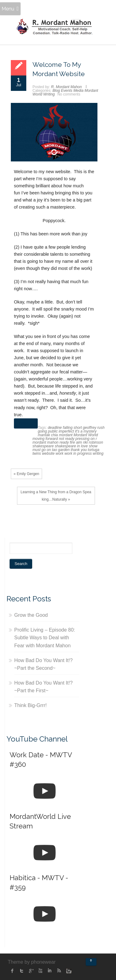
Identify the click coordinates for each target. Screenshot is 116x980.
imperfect (66, 431)
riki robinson (93, 442)
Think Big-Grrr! (30, 705)
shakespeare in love (71, 446)
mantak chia (48, 435)
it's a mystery (86, 431)
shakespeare (43, 446)
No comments (69, 94)
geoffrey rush (94, 428)
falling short (72, 428)
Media (78, 91)
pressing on (85, 439)
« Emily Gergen (26, 474)
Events (67, 91)
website (48, 453)
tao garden (61, 450)
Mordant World (86, 435)
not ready (67, 439)
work (60, 453)
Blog (56, 91)
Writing (49, 94)
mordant (66, 435)
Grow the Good (31, 615)
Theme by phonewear (32, 962)
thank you (79, 450)
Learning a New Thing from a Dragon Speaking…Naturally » (56, 496)
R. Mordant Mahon (66, 87)
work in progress (78, 453)
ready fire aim (71, 442)
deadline (55, 428)
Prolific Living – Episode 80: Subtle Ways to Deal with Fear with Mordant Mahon (45, 638)
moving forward (45, 439)
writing (98, 453)
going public (48, 431)
